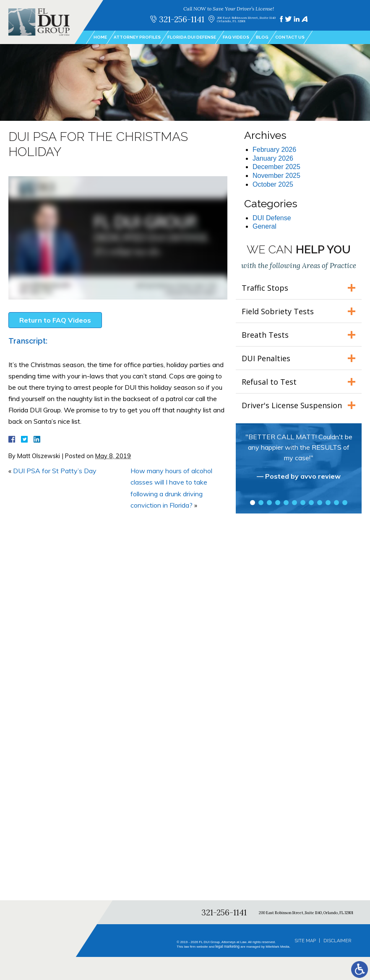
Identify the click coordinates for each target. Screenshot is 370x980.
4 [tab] (278, 503)
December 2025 (276, 167)
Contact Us (290, 37)
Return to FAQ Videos (55, 320)
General (264, 226)
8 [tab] (311, 503)
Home (100, 37)
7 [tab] (303, 503)
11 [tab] (336, 503)
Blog (262, 37)
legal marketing (228, 947)
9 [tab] (320, 503)
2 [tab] (261, 503)
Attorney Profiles (137, 37)
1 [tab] (253, 503)
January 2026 (273, 158)
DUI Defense (272, 218)
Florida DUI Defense (192, 37)
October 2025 (273, 184)
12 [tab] (345, 503)
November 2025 (276, 176)
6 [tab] (294, 503)
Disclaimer (337, 941)
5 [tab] (286, 503)
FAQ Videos (236, 37)
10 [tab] (328, 503)
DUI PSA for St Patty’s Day (55, 471)
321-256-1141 (181, 19)
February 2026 (274, 150)
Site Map (305, 941)
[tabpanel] (299, 461)
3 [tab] (269, 503)
